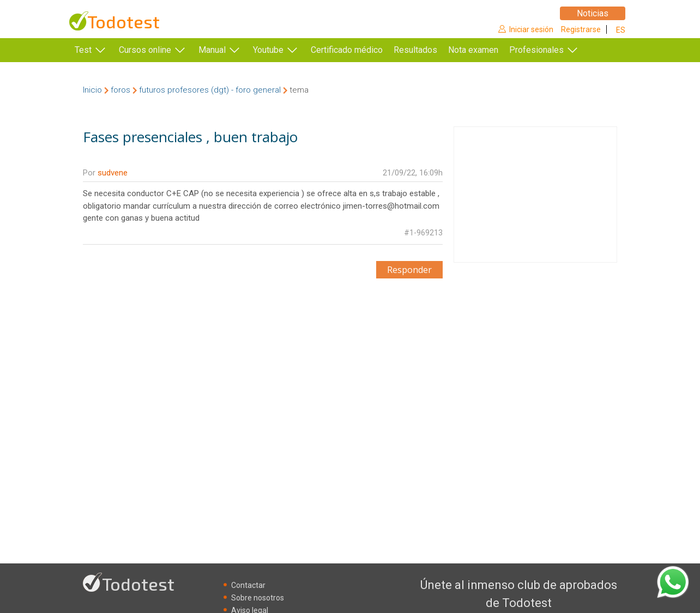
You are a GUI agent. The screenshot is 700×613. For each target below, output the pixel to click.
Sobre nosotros (258, 598)
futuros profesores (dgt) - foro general (210, 90)
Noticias (593, 13)
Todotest (123, 22)
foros (120, 90)
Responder (409, 270)
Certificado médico (347, 50)
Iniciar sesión (531, 29)
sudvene (113, 173)
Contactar (248, 585)
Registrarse (581, 29)
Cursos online (145, 50)
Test (83, 50)
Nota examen (490, 50)
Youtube (268, 50)
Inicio (92, 90)
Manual (212, 50)
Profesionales (553, 50)
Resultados (432, 50)
